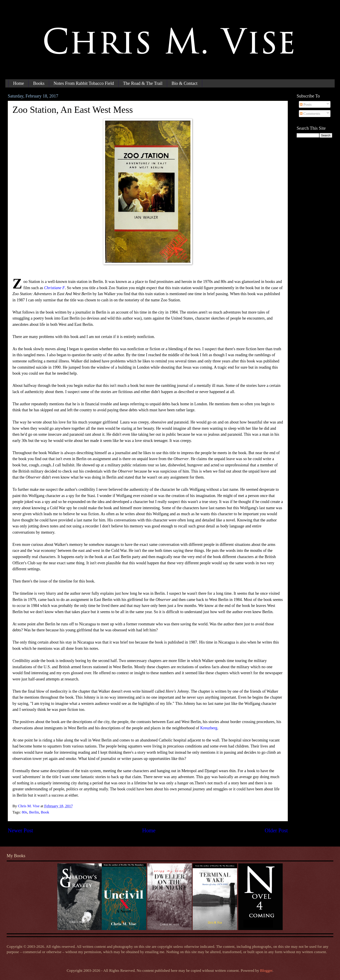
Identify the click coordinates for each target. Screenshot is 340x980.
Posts (306, 104)
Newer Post (20, 830)
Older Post (276, 830)
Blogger (266, 970)
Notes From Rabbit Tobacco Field (84, 83)
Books (39, 83)
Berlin (34, 812)
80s (24, 812)
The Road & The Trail (143, 83)
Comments (310, 113)
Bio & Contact (185, 83)
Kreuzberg (209, 728)
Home (19, 83)
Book (45, 812)
